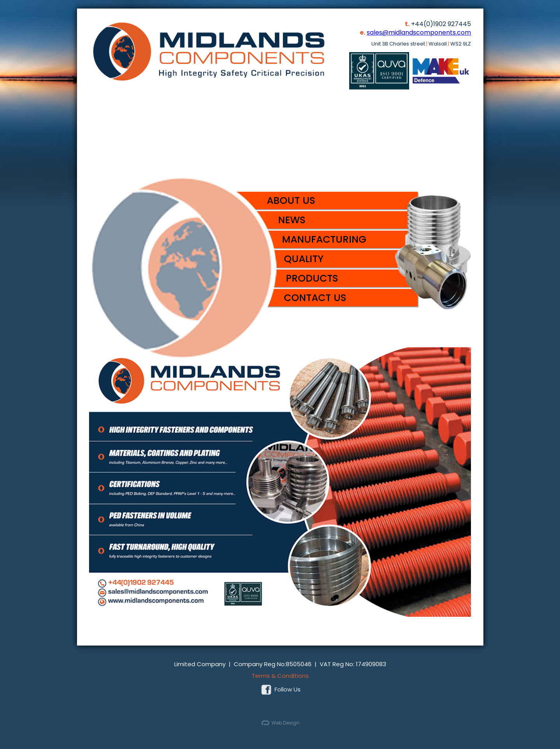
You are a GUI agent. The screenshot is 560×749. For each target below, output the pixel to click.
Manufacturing (324, 239)
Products (312, 278)
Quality (304, 259)
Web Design (280, 723)
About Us (291, 200)
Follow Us (280, 689)
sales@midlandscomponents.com (419, 32)
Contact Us (315, 298)
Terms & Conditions (280, 676)
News (292, 220)
